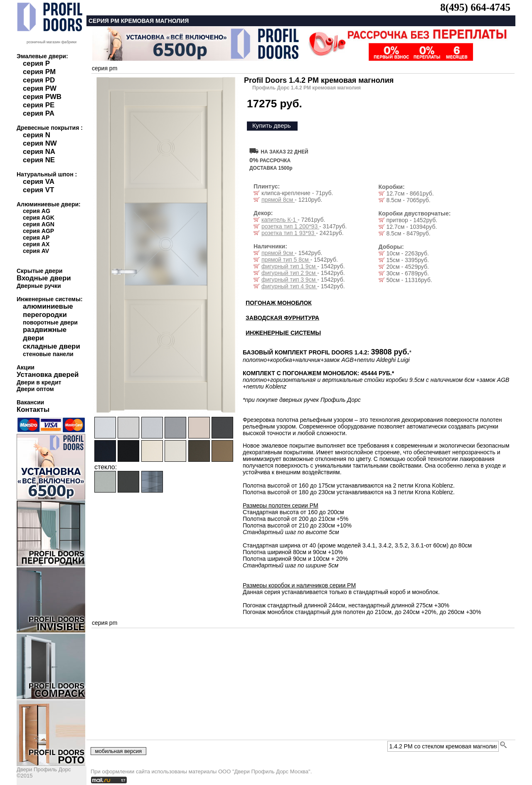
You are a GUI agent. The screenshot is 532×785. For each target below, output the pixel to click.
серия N (37, 135)
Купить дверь (272, 125)
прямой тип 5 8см (286, 260)
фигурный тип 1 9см (289, 266)
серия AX (36, 244)
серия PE (39, 105)
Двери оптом (35, 389)
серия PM (39, 72)
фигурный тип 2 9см (289, 273)
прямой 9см (278, 253)
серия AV (36, 251)
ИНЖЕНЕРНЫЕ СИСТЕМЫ (283, 333)
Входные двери (44, 278)
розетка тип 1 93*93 (289, 233)
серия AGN (39, 224)
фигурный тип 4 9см (289, 286)
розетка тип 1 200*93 (290, 226)
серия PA (39, 113)
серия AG (37, 211)
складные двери (52, 346)
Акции (26, 367)
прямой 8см (278, 200)
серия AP (36, 238)
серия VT (38, 190)
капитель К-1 (280, 220)
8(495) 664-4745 (475, 7)
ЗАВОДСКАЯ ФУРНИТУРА (282, 318)
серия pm (105, 68)
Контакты (33, 410)
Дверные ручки (39, 286)
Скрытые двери (39, 271)
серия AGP (38, 231)
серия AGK (39, 218)
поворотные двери (50, 322)
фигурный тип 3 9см (289, 280)
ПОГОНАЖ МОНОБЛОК (279, 303)
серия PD (39, 80)
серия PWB (42, 97)
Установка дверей (48, 375)
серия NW (40, 143)
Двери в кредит (39, 382)
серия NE (39, 160)
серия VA (39, 182)
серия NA (39, 152)
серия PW (40, 88)
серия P (36, 63)
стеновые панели (48, 354)
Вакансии (30, 402)
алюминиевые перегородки (48, 311)
